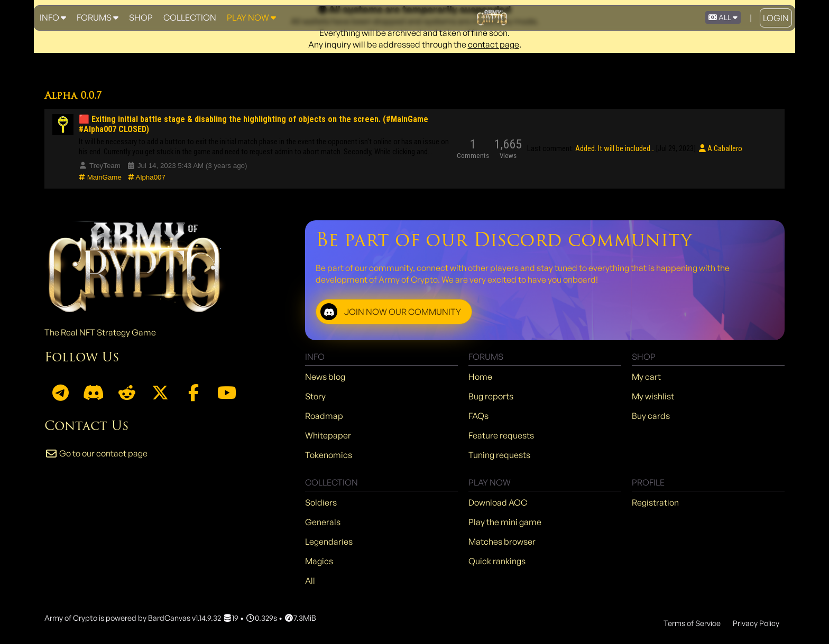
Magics (319, 561)
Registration (655, 502)
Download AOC (498, 502)
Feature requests (501, 435)
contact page (494, 44)
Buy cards (651, 416)
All (310, 581)
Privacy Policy (756, 623)
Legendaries (329, 542)
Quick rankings (497, 561)
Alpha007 (147, 177)
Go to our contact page (96, 453)
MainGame (100, 177)
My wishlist (653, 396)
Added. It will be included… (615, 148)
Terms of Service (692, 623)
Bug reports (491, 396)
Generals (323, 522)
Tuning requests (499, 455)
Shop (141, 17)
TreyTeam (100, 166)
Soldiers (321, 502)
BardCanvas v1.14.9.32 (185, 618)
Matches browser (502, 542)
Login (776, 18)
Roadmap (324, 416)
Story (315, 396)
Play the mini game (505, 522)
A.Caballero (720, 148)
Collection (190, 17)
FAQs (478, 416)
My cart (646, 377)
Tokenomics (329, 455)
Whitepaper (328, 435)
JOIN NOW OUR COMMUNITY (391, 312)
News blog (325, 377)
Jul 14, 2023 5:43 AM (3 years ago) (187, 166)
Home (480, 377)
